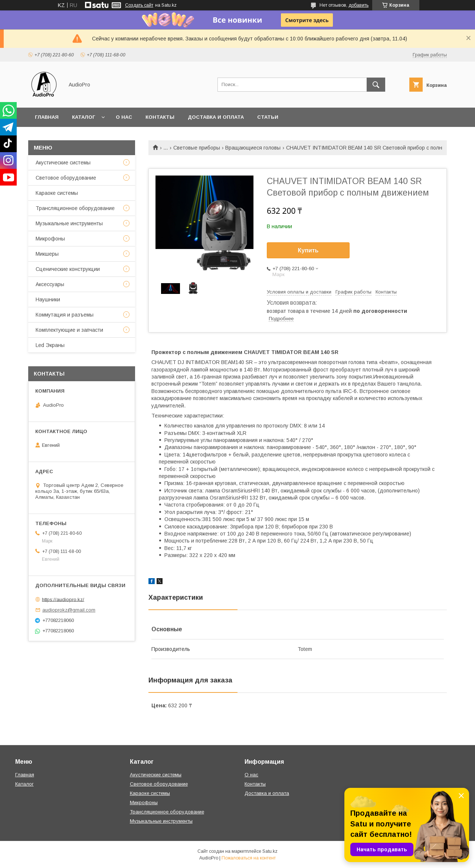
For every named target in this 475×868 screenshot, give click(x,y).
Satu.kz (270, 851)
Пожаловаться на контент (249, 858)
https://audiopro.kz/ (63, 599)
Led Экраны (50, 345)
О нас (124, 117)
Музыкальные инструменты (69, 223)
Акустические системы (63, 163)
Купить (308, 250)
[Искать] (376, 85)
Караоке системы (57, 193)
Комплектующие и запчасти (69, 330)
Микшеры (47, 254)
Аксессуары (50, 284)
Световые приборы (197, 148)
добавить (358, 5)
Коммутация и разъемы (65, 315)
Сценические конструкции (68, 269)
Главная (47, 117)
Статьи (268, 117)
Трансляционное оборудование (75, 208)
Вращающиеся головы (253, 148)
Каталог (83, 117)
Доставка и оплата (216, 117)
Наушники (48, 299)
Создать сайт (139, 5)
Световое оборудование (66, 178)
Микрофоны (50, 239)
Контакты (160, 117)
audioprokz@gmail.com (69, 610)
